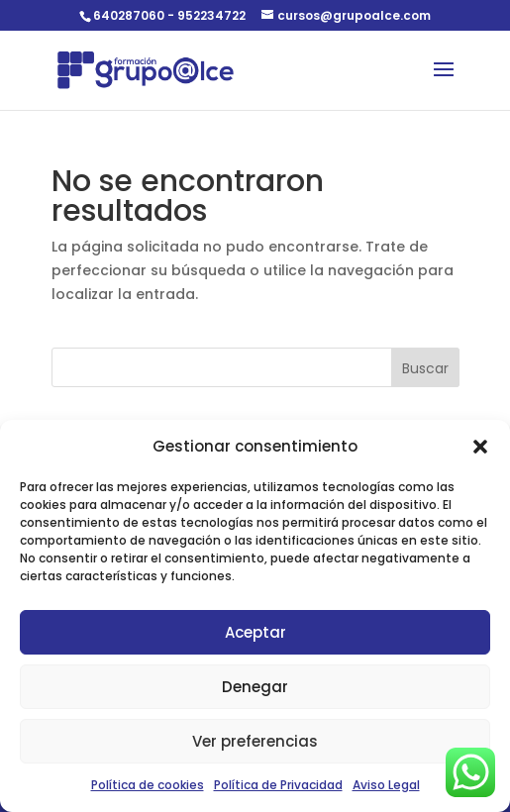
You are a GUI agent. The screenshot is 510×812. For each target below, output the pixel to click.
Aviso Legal (386, 785)
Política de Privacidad (278, 785)
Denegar (255, 687)
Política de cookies (148, 785)
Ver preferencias (255, 741)
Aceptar (255, 632)
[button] (480, 447)
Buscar (425, 368)
